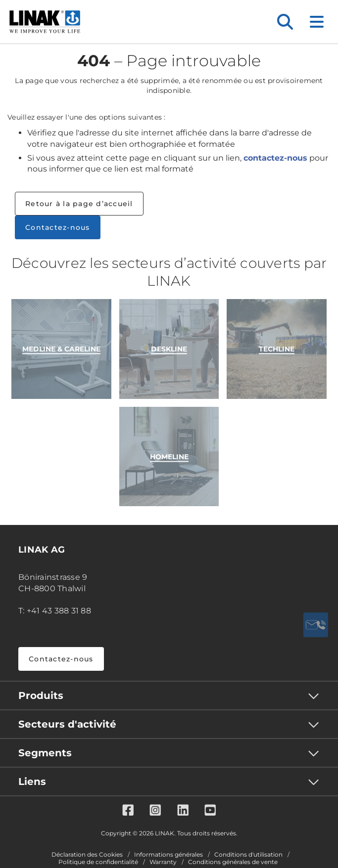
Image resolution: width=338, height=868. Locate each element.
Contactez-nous (58, 227)
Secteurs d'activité (67, 724)
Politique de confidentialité (98, 862)
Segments (45, 753)
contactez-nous (275, 158)
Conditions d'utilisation (248, 855)
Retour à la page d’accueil (79, 204)
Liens (32, 781)
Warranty (163, 862)
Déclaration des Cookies (87, 855)
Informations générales (169, 855)
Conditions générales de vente (233, 862)
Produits (41, 695)
